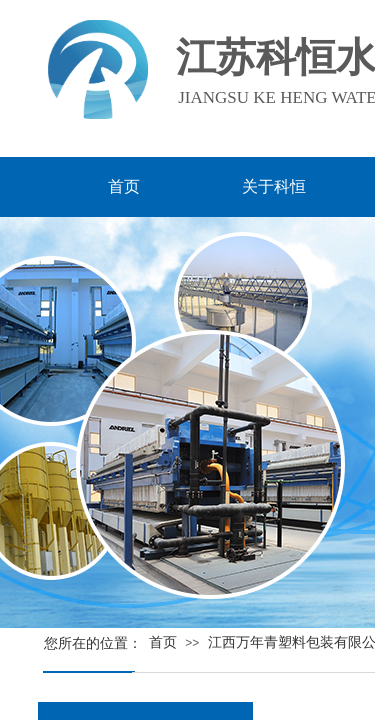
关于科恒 (274, 186)
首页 (163, 642)
